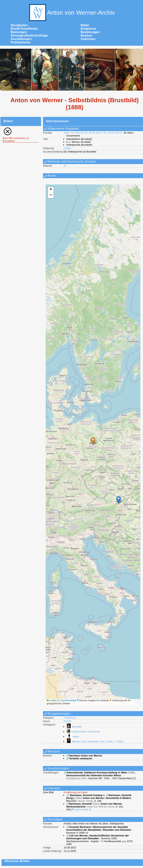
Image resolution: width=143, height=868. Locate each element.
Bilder (85, 25)
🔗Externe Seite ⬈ (81, 809)
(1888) (67, 148)
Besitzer (87, 36)
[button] (93, 441)
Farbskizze (70, 718)
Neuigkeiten (19, 25)
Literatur (52, 788)
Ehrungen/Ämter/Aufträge (29, 36)
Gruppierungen (57, 714)
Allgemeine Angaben (61, 129)
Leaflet (51, 700)
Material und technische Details (70, 162)
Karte (50, 176)
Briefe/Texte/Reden (24, 29)
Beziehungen (90, 32)
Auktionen (88, 39)
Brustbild (74, 727)
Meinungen (19, 32)
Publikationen (21, 42)
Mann (73, 737)
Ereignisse (88, 29)
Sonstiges (53, 819)
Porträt (67, 721)
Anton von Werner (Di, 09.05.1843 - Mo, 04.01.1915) (93, 133)
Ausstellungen (21, 39)
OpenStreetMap (69, 700)
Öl (65, 166)
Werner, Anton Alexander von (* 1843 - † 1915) (95, 742)
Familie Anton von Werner (83, 732)
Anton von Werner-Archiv (72, 13)
